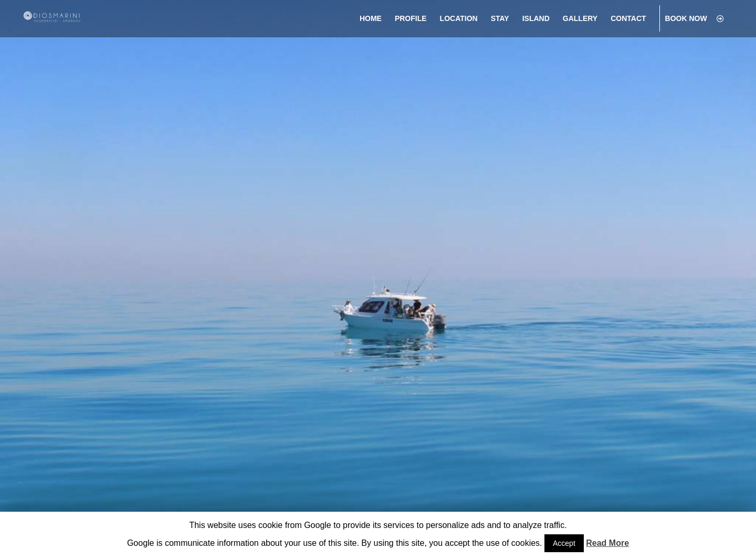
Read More (607, 543)
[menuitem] (371, 19)
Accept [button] (564, 543)
